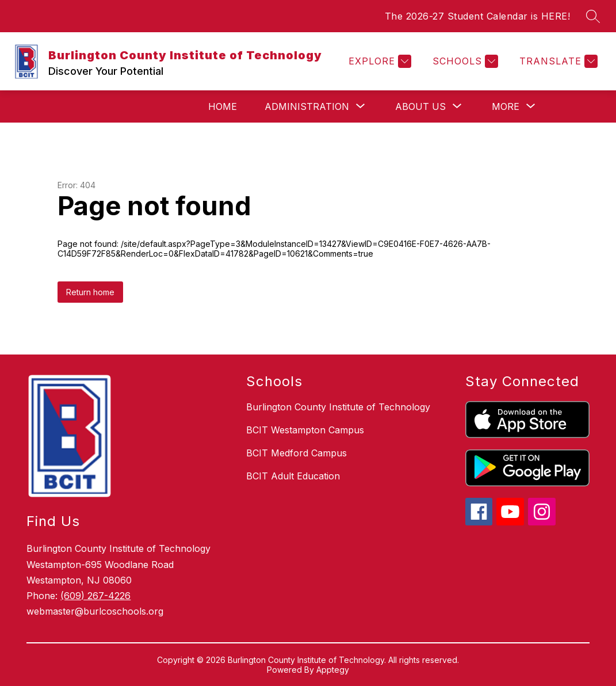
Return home (90, 292)
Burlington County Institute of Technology (338, 407)
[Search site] (593, 16)
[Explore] (378, 61)
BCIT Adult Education (293, 476)
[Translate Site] (557, 61)
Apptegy (333, 670)
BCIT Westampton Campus (305, 430)
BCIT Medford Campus (296, 453)
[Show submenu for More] (506, 106)
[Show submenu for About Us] (420, 106)
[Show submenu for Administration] (307, 106)
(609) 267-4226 (95, 596)
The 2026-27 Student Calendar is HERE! (478, 16)
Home (223, 106)
